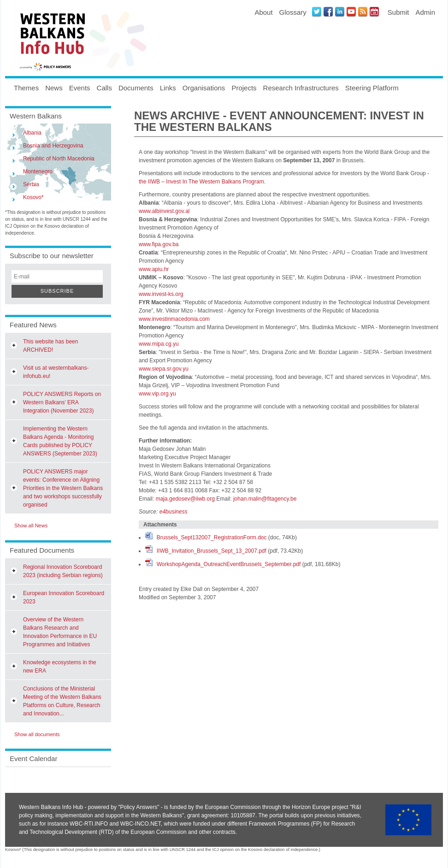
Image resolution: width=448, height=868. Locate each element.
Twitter (317, 12)
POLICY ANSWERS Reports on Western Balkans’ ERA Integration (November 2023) (62, 402)
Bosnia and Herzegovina (53, 146)
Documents (136, 88)
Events (80, 88)
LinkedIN (340, 12)
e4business (174, 512)
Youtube (351, 12)
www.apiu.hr (154, 269)
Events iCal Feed (374, 12)
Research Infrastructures (301, 88)
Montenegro (38, 171)
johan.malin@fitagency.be (265, 499)
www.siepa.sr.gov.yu (164, 369)
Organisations (204, 88)
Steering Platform (372, 88)
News (54, 88)
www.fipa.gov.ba (159, 244)
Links (168, 88)
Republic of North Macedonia (59, 159)
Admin (425, 12)
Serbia (31, 184)
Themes (26, 88)
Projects (244, 88)
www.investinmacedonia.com (174, 319)
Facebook (328, 12)
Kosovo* (33, 197)
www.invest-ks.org (161, 294)
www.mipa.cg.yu (159, 344)
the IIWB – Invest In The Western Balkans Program (201, 182)
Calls (104, 88)
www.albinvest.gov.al (164, 211)
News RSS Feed (363, 12)
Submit (398, 12)
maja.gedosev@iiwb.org (185, 499)
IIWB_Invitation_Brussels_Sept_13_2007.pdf (212, 551)
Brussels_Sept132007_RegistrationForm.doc (212, 537)
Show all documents (37, 734)
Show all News (31, 526)
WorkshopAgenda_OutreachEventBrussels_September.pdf (229, 564)
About (263, 12)
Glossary (293, 12)
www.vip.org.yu (157, 394)
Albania (32, 133)
